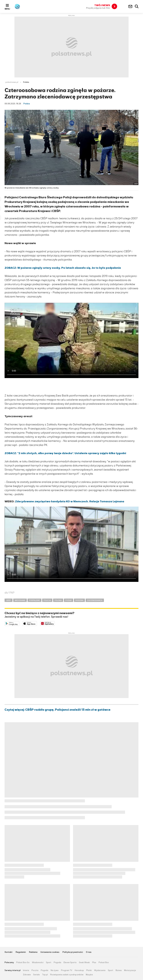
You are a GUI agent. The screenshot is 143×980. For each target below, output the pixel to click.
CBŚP (9, 600)
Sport (49, 963)
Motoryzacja (130, 970)
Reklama (33, 952)
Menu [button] (7, 9)
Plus (94, 963)
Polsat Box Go (23, 963)
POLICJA (47, 600)
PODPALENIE (34, 600)
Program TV (67, 970)
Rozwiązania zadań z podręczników (67, 975)
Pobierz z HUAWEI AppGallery (55, 623)
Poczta (35, 970)
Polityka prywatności (73, 952)
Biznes (119, 970)
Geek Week (84, 963)
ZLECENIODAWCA (95, 600)
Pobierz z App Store (37, 623)
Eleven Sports (70, 963)
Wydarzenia (100, 970)
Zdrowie (27, 975)
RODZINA (79, 600)
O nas (89, 952)
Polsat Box (104, 963)
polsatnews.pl (12, 82)
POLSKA (58, 600)
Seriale (36, 975)
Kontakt (9, 952)
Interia (26, 970)
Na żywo (55, 970)
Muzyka (89, 975)
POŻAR (69, 600)
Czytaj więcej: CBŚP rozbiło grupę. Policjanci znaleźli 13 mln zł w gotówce (58, 710)
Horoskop (79, 970)
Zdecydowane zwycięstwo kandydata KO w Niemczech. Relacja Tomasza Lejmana (70, 501)
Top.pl (45, 975)
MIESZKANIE (20, 600)
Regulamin (21, 952)
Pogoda (57, 963)
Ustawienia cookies (50, 952)
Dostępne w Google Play (19, 623)
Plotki (89, 970)
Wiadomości (38, 963)
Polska (26, 82)
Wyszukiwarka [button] (137, 7)
